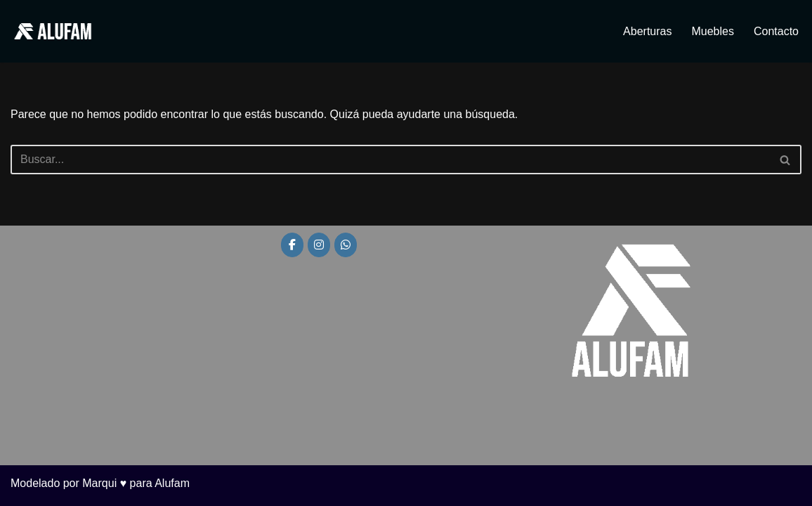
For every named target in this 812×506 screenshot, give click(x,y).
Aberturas (647, 31)
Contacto (776, 31)
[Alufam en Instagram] (319, 245)
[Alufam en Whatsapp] (346, 245)
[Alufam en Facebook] (292, 245)
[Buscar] (390, 160)
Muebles (712, 31)
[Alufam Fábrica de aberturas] (53, 31)
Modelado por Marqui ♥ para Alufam (100, 483)
